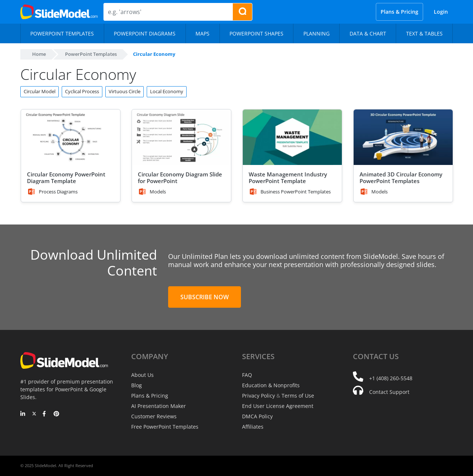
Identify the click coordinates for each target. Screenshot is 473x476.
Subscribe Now (205, 297)
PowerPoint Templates (91, 54)
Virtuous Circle (125, 91)
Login (441, 12)
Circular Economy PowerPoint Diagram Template (66, 178)
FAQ (247, 375)
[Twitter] (34, 414)
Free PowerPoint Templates (165, 427)
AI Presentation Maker (159, 406)
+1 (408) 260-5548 (391, 378)
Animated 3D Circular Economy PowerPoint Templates (401, 178)
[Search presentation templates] (242, 12)
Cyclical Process (82, 91)
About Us (142, 375)
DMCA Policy (257, 416)
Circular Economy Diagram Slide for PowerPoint (180, 178)
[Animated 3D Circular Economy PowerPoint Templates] (403, 137)
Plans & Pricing (399, 12)
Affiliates (253, 427)
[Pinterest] (56, 414)
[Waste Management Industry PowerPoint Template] (292, 137)
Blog (137, 385)
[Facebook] (45, 414)
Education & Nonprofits (271, 385)
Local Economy (167, 91)
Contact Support (389, 392)
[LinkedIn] (23, 414)
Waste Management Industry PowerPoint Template (288, 178)
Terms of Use (298, 396)
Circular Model (40, 91)
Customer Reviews (154, 416)
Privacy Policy (258, 396)
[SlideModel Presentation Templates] (59, 12)
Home (39, 54)
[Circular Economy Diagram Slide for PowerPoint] (181, 137)
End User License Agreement (278, 406)
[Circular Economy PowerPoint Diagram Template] (71, 137)
